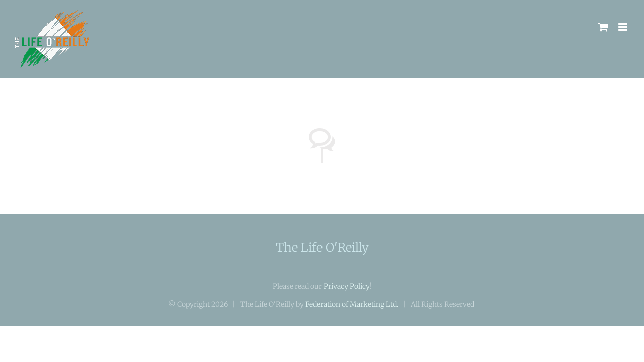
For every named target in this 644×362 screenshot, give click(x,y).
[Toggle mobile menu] (624, 27)
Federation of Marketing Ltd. (352, 304)
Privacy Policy (347, 286)
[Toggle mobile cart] (603, 27)
